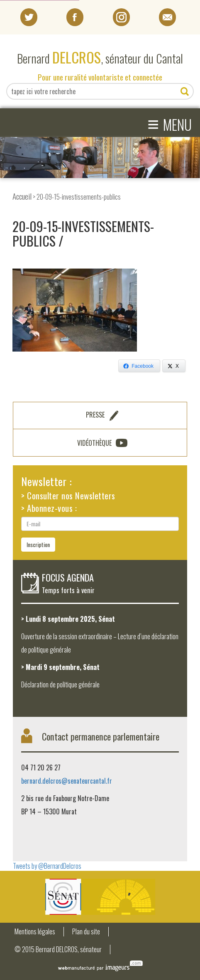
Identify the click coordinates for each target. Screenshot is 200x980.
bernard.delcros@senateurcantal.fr (67, 781)
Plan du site (86, 932)
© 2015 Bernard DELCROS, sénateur (58, 949)
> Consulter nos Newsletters (68, 495)
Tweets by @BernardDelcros (47, 866)
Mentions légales (35, 932)
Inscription (38, 544)
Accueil (22, 196)
